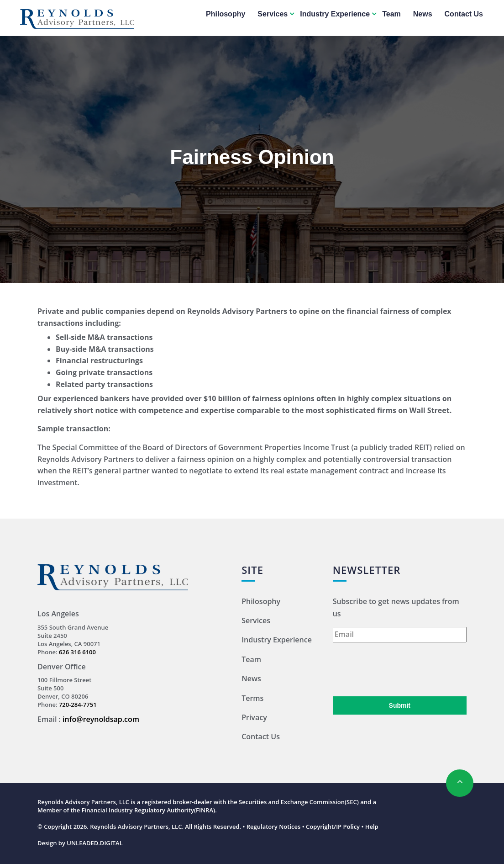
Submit (400, 705)
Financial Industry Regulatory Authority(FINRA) (148, 810)
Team (391, 14)
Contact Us (464, 14)
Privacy (254, 717)
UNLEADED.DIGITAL (95, 843)
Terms (252, 698)
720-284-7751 (78, 705)
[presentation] (402, 669)
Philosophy (226, 14)
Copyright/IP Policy (333, 827)
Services (273, 14)
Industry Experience (335, 14)
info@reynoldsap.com (101, 719)
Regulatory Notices (274, 827)
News (423, 14)
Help (372, 827)
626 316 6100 (77, 652)
